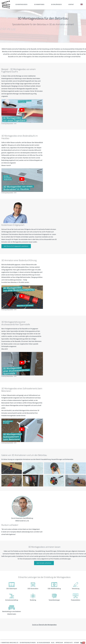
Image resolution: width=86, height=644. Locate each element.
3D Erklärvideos (56, 4)
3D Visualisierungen (43, 643)
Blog (53, 643)
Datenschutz (68, 643)
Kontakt (71, 4)
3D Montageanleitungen (28, 643)
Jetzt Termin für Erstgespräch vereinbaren (16, 246)
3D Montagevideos (21, 4)
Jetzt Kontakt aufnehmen (44, 563)
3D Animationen (39, 4)
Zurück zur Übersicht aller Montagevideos (44, 625)
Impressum (59, 643)
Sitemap (76, 643)
